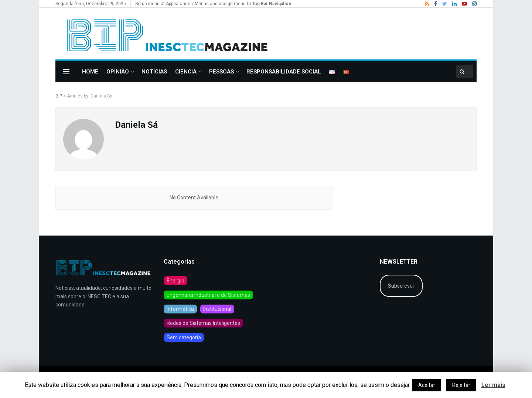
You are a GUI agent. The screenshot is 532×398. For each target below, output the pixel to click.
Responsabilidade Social (284, 72)
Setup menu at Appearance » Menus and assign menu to (213, 4)
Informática (180, 309)
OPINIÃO (118, 72)
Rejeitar (461, 385)
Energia (175, 281)
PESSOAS (221, 72)
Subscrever (401, 286)
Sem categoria (184, 337)
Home (90, 72)
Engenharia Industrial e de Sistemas (208, 295)
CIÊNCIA (186, 72)
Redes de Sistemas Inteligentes (203, 323)
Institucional (217, 309)
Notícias (154, 72)
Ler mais (493, 385)
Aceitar (427, 385)
